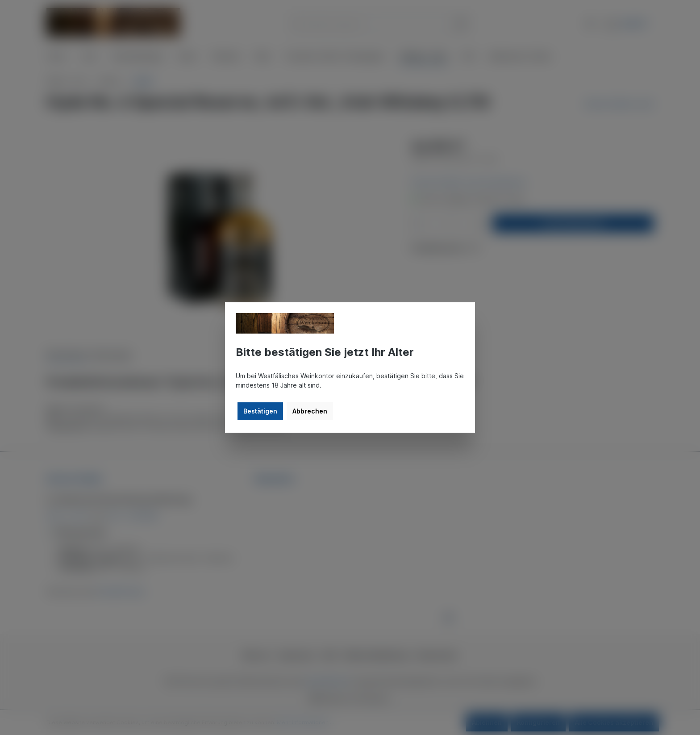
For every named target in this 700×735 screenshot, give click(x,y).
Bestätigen (260, 411)
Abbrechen (310, 411)
